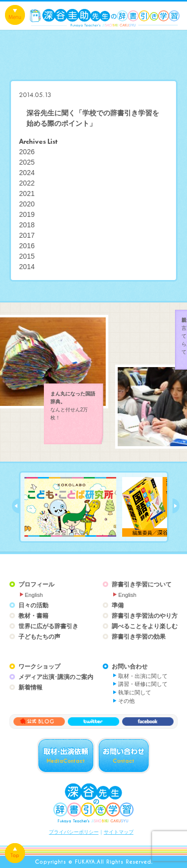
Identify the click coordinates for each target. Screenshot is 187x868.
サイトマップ (119, 832)
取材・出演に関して (143, 676)
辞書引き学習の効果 (139, 637)
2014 (27, 267)
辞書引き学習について (142, 584)
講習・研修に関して (143, 684)
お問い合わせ (130, 667)
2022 (27, 183)
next (176, 506)
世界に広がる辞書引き (48, 626)
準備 (118, 605)
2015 (27, 256)
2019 (27, 214)
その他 (126, 701)
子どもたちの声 (39, 637)
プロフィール (36, 584)
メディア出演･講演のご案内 (56, 677)
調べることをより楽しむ (145, 626)
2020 (27, 204)
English (34, 595)
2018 (27, 225)
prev (15, 506)
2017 (27, 235)
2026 (27, 152)
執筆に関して (135, 692)
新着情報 (30, 687)
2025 (27, 162)
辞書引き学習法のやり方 (145, 616)
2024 (27, 173)
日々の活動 (33, 605)
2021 (27, 193)
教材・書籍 (33, 616)
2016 (27, 246)
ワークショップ (39, 667)
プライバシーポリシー (74, 832)
